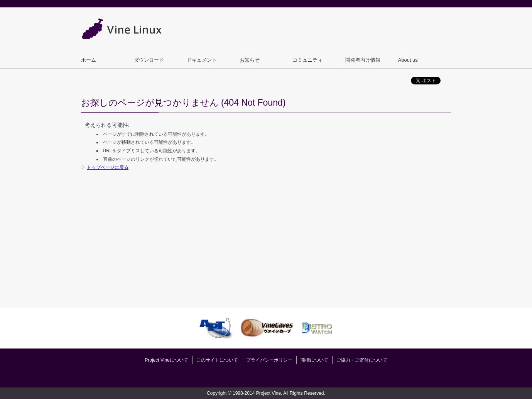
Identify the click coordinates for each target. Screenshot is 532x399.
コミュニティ (307, 60)
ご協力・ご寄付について (362, 360)
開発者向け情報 (363, 60)
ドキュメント (202, 60)
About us (408, 60)
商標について (314, 360)
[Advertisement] (311, 29)
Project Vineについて (166, 360)
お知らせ (250, 60)
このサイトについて (217, 360)
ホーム (89, 60)
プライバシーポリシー (269, 360)
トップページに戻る (108, 167)
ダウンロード (149, 60)
